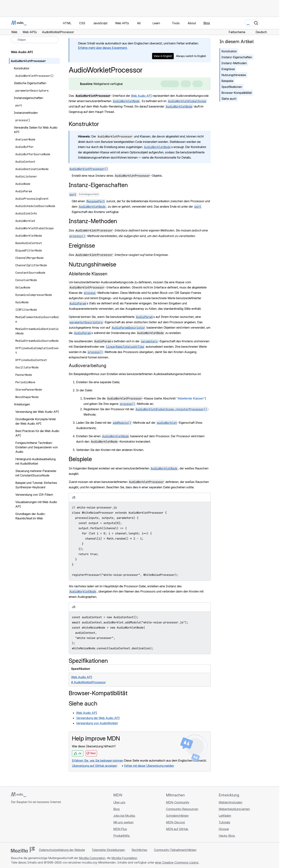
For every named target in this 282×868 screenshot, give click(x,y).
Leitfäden (225, 815)
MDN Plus (120, 828)
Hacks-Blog (227, 835)
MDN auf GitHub (177, 828)
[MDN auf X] (26, 823)
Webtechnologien (230, 801)
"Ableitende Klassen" (191, 397)
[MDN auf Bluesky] (20, 823)
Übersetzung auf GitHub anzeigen (95, 765)
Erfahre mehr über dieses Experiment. (103, 48)
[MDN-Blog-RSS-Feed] (40, 823)
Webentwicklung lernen (234, 808)
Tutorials (224, 821)
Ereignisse (228, 69)
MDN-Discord (176, 821)
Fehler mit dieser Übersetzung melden (149, 765)
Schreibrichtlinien (177, 815)
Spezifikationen (232, 87)
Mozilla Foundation (124, 857)
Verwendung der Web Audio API (98, 717)
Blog (207, 23)
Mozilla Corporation (92, 857)
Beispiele (227, 81)
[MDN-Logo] (19, 793)
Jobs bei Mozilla (124, 815)
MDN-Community (178, 801)
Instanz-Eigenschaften (237, 57)
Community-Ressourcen (182, 808)
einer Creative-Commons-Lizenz (177, 861)
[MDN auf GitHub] (13, 823)
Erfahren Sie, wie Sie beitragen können (98, 759)
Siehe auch (229, 99)
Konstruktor (229, 51)
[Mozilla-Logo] (23, 849)
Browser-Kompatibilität (237, 93)
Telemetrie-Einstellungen (108, 849)
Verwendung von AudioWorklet (97, 722)
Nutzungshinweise (234, 75)
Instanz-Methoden (234, 63)
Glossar (224, 828)
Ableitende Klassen (88, 273)
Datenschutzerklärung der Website (62, 849)
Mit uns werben (123, 821)
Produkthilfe (122, 835)
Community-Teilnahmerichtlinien (175, 849)
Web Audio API (141, 96)
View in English (163, 56)
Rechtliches (139, 849)
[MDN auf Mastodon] (33, 823)
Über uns (119, 801)
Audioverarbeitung (88, 364)
